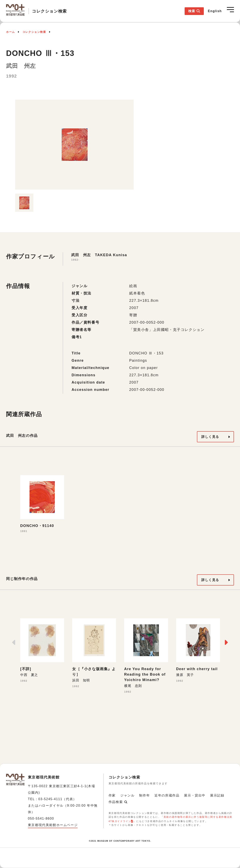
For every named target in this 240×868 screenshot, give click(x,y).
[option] (75, 145)
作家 (112, 795)
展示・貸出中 (195, 795)
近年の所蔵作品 (167, 795)
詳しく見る (210, 437)
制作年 (144, 795)
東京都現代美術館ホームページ (53, 825)
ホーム (11, 32)
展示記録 (217, 795)
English (215, 11)
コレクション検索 (34, 32)
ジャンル (127, 795)
